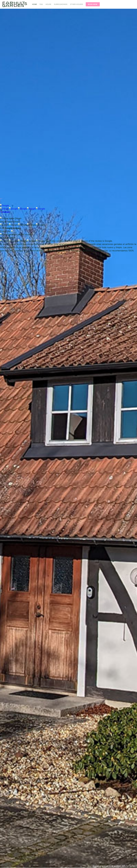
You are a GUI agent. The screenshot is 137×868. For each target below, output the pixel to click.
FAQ (41, 4)
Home (35, 4)
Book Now (93, 4)
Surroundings (61, 4)
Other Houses (77, 4)
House (48, 4)
